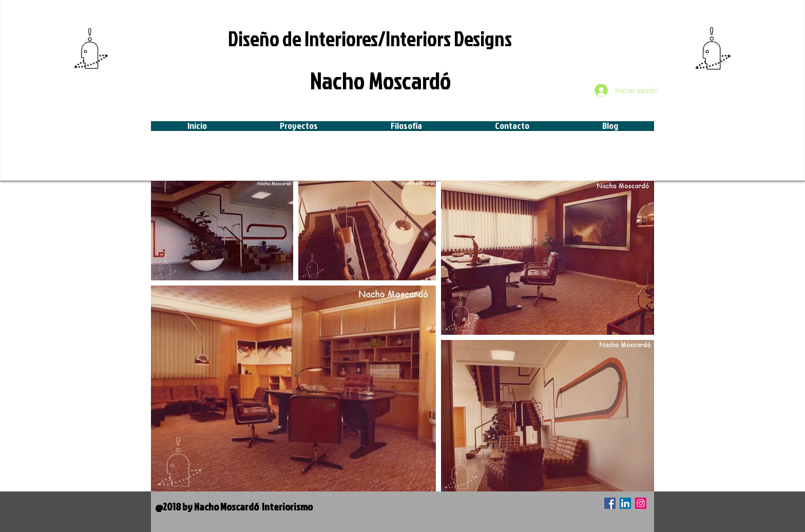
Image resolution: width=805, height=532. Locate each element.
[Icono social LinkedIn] (625, 503)
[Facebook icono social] (610, 503)
